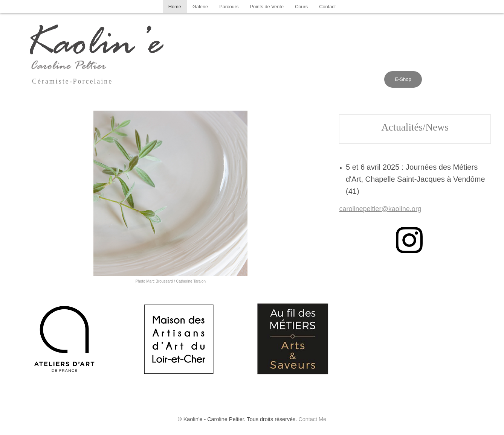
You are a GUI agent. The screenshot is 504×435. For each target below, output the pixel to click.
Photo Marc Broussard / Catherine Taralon (170, 281)
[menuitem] (175, 7)
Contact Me (312, 419)
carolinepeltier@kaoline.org (380, 209)
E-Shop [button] (403, 79)
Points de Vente (267, 7)
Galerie (200, 7)
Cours (301, 7)
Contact (327, 7)
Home (175, 7)
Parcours (229, 7)
